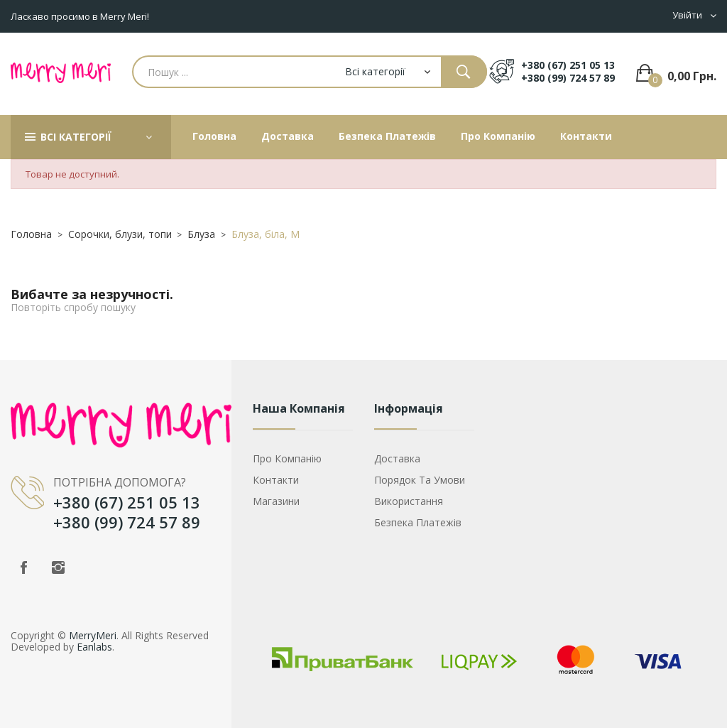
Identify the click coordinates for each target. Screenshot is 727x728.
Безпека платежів (418, 522)
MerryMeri (93, 635)
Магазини (276, 501)
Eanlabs (94, 647)
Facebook (23, 567)
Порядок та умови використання (420, 490)
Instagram (58, 567)
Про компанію (287, 458)
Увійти (687, 15)
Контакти (276, 480)
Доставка (397, 458)
